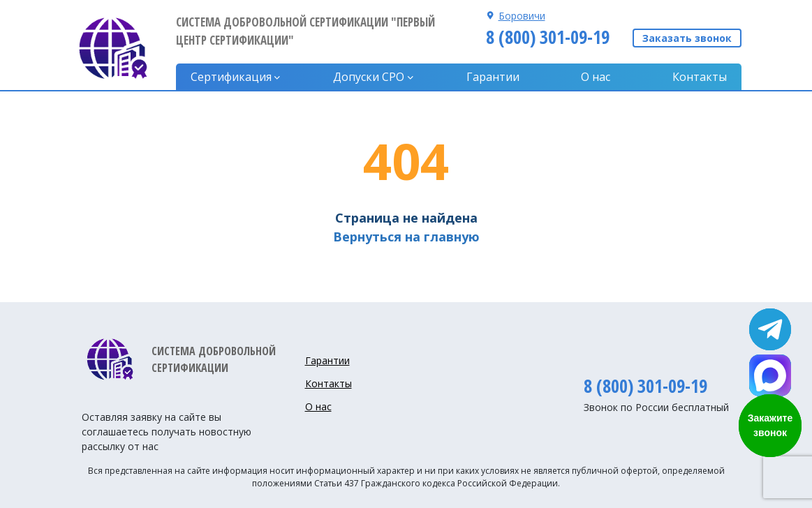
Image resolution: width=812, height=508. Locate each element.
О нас (596, 77)
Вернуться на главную (406, 237)
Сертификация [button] (231, 77)
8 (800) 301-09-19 (548, 37)
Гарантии (493, 77)
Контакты (700, 77)
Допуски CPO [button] (369, 77)
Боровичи (522, 16)
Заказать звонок (687, 38)
